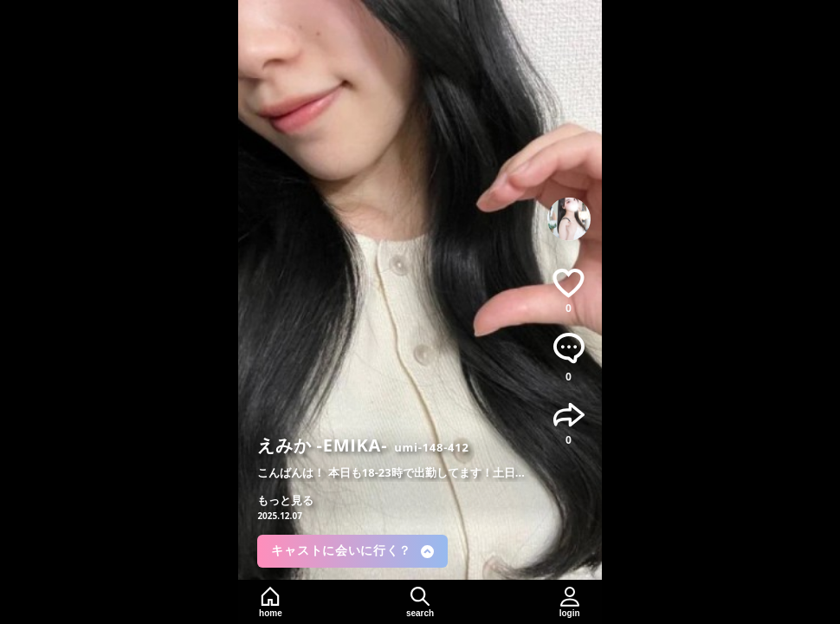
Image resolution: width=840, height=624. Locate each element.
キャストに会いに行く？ (352, 551)
